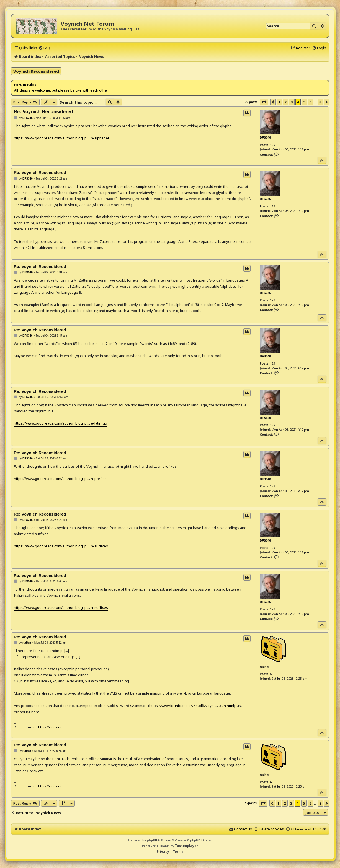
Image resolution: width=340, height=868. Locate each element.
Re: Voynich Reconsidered (43, 112)
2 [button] (286, 102)
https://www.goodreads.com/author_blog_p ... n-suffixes (61, 546)
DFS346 (265, 137)
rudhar (265, 667)
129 (272, 145)
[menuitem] (44, 48)
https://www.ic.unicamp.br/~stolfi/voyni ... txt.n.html (192, 706)
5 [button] (304, 102)
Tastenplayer (186, 846)
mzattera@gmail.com (85, 248)
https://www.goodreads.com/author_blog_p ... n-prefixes (61, 479)
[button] (264, 102)
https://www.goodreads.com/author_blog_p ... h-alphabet (61, 138)
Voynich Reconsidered (36, 71)
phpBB (152, 840)
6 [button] (311, 102)
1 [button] (279, 102)
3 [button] (292, 102)
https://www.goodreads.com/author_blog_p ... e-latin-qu (60, 423)
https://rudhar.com (52, 727)
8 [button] (320, 102)
